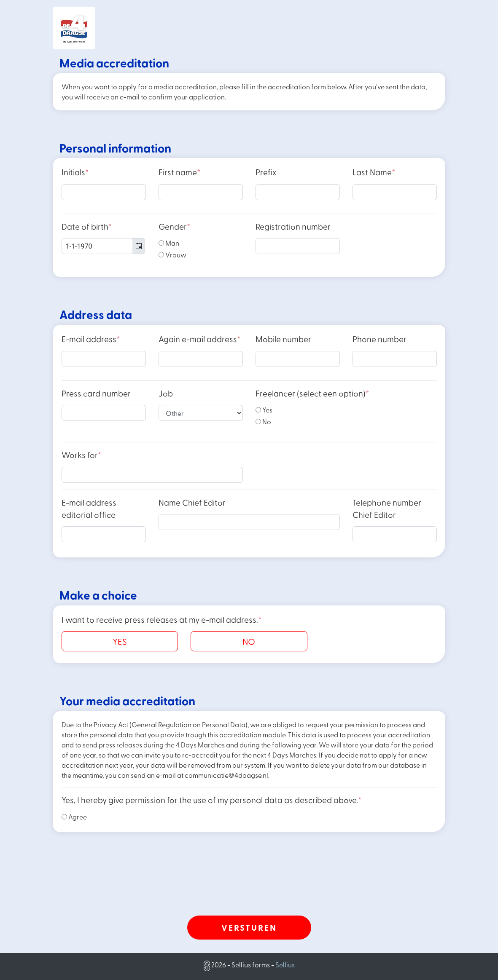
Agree (74, 817)
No (263, 422)
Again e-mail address (199, 339)
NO (249, 641)
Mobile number (283, 339)
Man (169, 243)
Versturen (249, 927)
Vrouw (172, 255)
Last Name (374, 172)
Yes (264, 410)
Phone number (380, 339)
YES (120, 641)
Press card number (96, 393)
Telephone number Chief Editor (387, 509)
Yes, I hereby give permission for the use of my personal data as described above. (211, 800)
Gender (174, 226)
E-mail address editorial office (89, 509)
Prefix (266, 172)
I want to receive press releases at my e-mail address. (162, 620)
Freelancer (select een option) (312, 393)
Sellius (285, 965)
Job (166, 393)
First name (179, 172)
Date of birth (87, 226)
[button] (139, 246)
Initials (75, 172)
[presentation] (249, 889)
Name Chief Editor (192, 502)
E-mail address (91, 339)
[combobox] (103, 246)
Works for (81, 455)
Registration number (293, 226)
